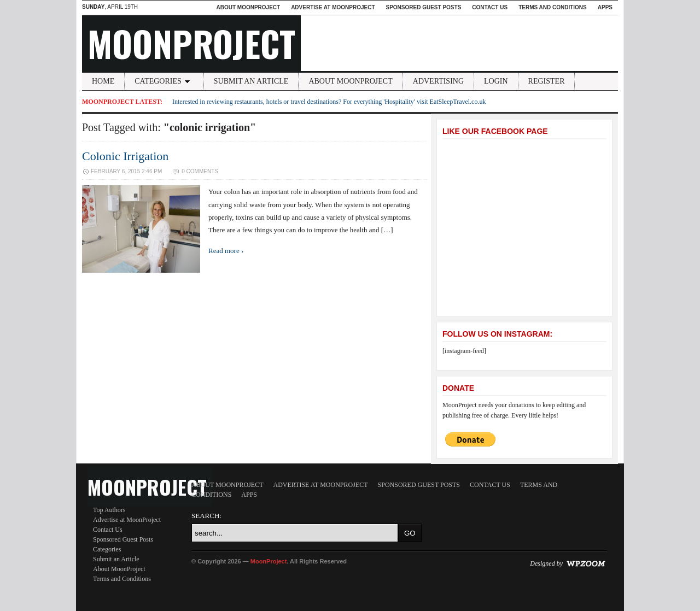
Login (496, 81)
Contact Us (490, 7)
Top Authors (109, 510)
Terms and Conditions (553, 7)
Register (547, 81)
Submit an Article (251, 81)
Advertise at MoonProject (333, 7)
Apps (605, 7)
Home (103, 81)
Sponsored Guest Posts (424, 7)
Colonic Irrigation (125, 156)
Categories (164, 81)
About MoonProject (248, 7)
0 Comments (200, 171)
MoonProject (191, 43)
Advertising (438, 81)
